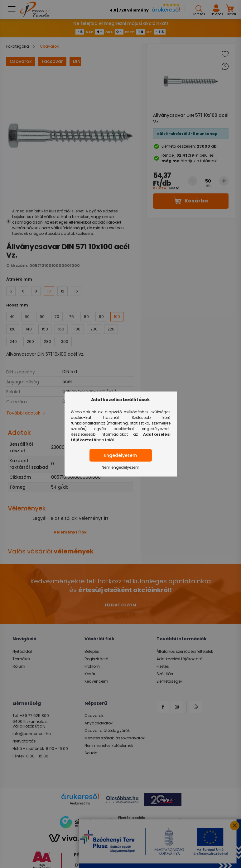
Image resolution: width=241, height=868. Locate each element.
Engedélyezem (120, 455)
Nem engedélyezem (120, 467)
